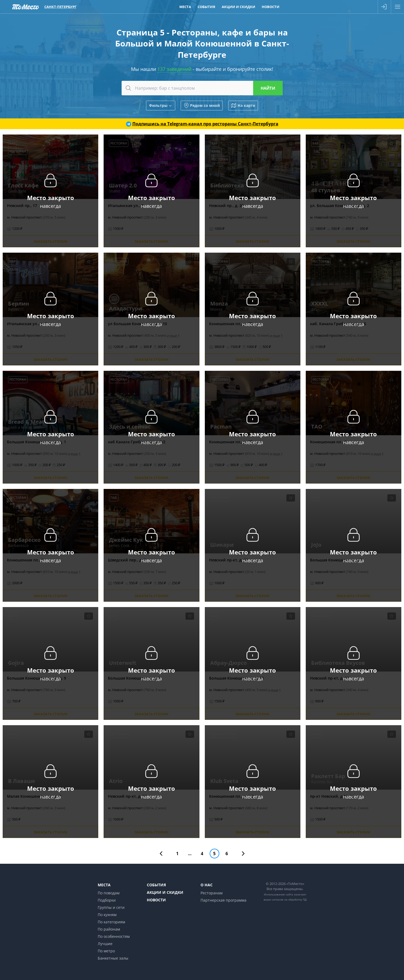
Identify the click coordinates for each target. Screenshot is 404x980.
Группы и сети (111, 907)
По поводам (109, 893)
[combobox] (202, 88)
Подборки (107, 900)
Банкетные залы (113, 958)
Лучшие (105, 944)
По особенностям (114, 936)
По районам (109, 929)
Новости (156, 900)
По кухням (107, 915)
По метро (106, 951)
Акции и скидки (165, 892)
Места (104, 885)
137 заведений (174, 69)
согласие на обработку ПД (289, 899)
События (156, 885)
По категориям (111, 922)
